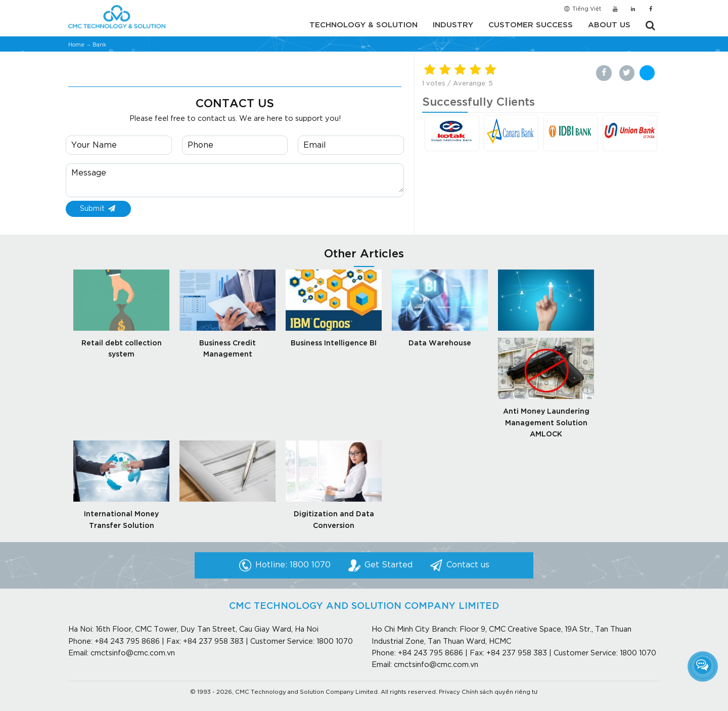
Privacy (449, 692)
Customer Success (531, 25)
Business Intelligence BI (334, 343)
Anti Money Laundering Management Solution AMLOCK (546, 423)
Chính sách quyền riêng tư (500, 692)
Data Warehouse (440, 343)
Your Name (94, 145)
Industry (453, 25)
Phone (200, 145)
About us (609, 25)
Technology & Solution (363, 25)
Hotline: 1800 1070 (293, 565)
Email (315, 145)
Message (89, 173)
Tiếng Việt (582, 9)
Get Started (389, 565)
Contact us (468, 565)
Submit (98, 209)
